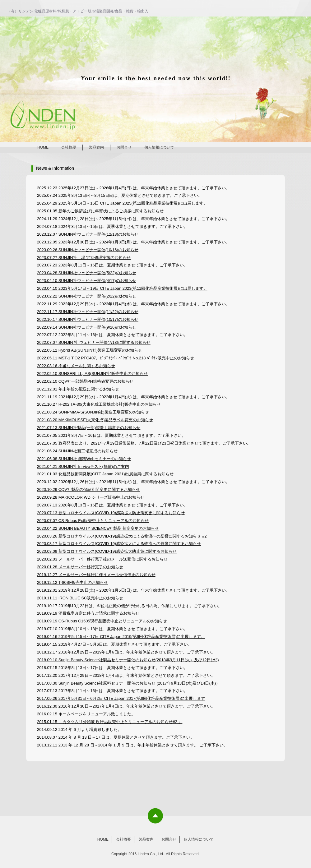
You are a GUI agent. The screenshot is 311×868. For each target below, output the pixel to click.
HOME (43, 147)
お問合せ (124, 147)
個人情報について (159, 147)
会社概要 (69, 147)
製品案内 (96, 147)
